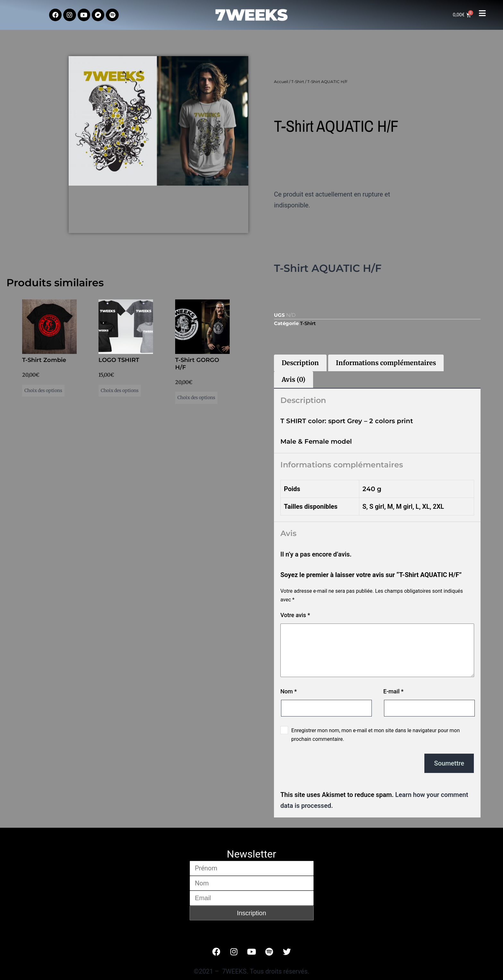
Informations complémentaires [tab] (386, 363)
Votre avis (295, 615)
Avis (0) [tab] (294, 379)
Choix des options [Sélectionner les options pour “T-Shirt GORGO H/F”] (196, 398)
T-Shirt (298, 82)
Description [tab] (300, 363)
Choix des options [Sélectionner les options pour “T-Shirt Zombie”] (43, 390)
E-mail (393, 691)
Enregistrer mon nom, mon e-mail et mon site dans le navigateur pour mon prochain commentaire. (375, 735)
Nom (289, 691)
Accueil (281, 82)
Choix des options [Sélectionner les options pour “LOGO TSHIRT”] (120, 390)
